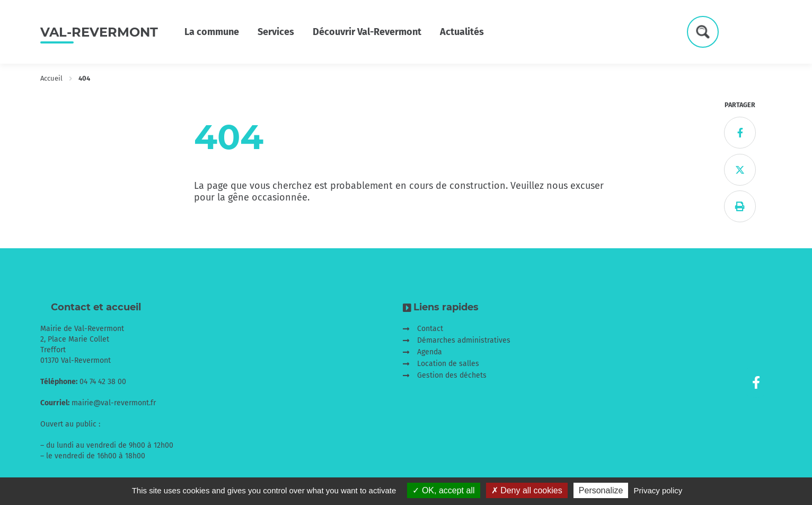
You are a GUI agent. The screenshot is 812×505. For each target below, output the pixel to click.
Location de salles (448, 364)
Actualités (462, 32)
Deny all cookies (527, 490)
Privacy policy (658, 490)
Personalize (601, 490)
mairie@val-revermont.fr (114, 403)
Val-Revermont (99, 32)
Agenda (430, 352)
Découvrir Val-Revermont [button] (367, 32)
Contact (430, 329)
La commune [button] (212, 32)
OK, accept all (443, 490)
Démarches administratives (464, 340)
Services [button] (276, 32)
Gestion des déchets (452, 375)
